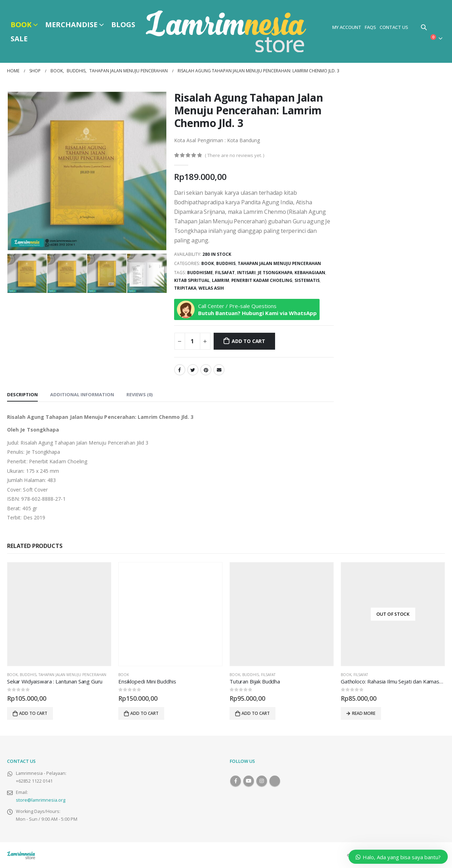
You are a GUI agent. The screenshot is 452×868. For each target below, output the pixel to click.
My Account (347, 27)
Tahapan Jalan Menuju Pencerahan (279, 263)
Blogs (123, 25)
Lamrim (221, 280)
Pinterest (206, 370)
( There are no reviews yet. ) (234, 155)
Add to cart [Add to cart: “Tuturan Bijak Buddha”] (256, 713)
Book (21, 25)
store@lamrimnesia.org (41, 800)
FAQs (370, 27)
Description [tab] (22, 394)
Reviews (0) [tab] (139, 394)
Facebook (180, 370)
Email (219, 370)
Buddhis (226, 263)
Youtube (249, 781)
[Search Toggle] (424, 27)
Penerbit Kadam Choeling (262, 280)
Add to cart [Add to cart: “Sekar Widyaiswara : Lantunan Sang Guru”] (33, 713)
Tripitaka (185, 288)
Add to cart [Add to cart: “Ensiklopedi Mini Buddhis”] (144, 713)
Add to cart (248, 341)
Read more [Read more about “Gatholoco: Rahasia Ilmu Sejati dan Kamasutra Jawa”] (364, 713)
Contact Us (394, 27)
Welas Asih (211, 288)
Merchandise (71, 25)
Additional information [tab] (82, 394)
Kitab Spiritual (192, 280)
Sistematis (307, 280)
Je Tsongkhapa (275, 273)
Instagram (262, 781)
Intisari (246, 273)
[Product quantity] (192, 341)
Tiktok (275, 781)
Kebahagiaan (310, 273)
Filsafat (225, 273)
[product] (59, 614)
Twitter (193, 370)
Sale (19, 39)
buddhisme (200, 273)
